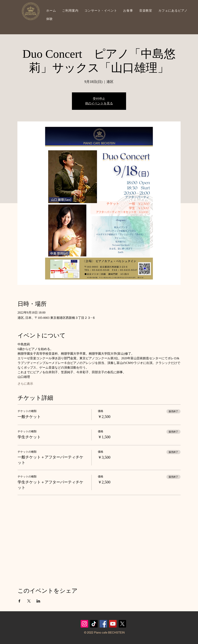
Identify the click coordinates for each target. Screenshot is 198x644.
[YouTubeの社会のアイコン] (113, 624)
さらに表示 (25, 384)
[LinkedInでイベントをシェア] (38, 601)
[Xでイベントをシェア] (29, 601)
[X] (122, 624)
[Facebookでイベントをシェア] (19, 601)
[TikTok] (94, 624)
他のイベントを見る (99, 103)
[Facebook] (103, 624)
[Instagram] (84, 624)
